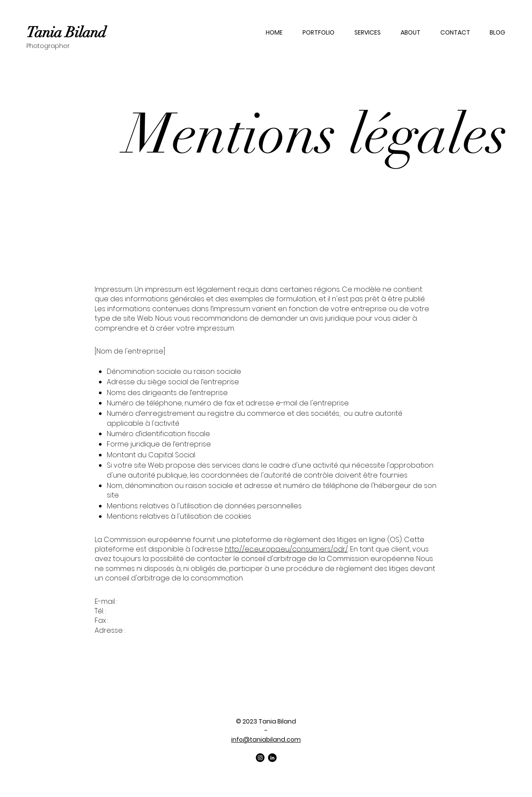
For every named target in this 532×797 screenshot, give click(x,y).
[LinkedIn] (272, 758)
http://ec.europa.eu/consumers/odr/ (286, 549)
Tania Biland (66, 32)
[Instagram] (260, 758)
